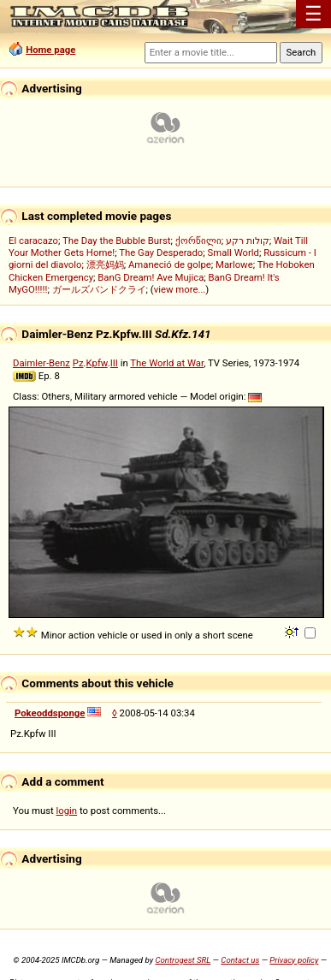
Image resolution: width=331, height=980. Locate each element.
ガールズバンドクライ (99, 289)
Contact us (240, 960)
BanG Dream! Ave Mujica (151, 277)
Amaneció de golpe (170, 264)
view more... (180, 289)
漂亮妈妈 (105, 264)
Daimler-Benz (41, 363)
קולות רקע (248, 241)
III (114, 363)
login (67, 811)
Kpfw (97, 363)
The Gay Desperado (161, 252)
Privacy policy (294, 960)
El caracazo (33, 241)
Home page (50, 50)
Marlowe (234, 264)
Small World (233, 252)
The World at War (167, 363)
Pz (78, 363)
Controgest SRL (183, 960)
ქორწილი (198, 241)
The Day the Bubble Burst (117, 241)
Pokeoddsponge (50, 713)
